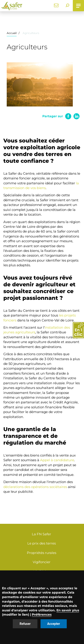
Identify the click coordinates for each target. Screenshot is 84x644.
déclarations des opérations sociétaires (35, 487)
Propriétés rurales (42, 553)
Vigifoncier (42, 562)
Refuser (25, 624)
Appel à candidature (57, 460)
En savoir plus (68, 610)
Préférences (42, 615)
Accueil (12, 33)
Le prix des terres (42, 543)
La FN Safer (41, 534)
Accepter (54, 624)
